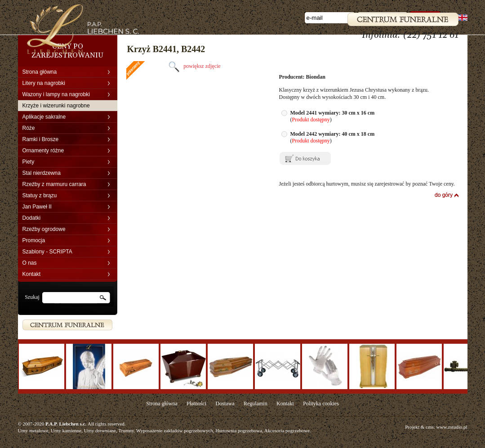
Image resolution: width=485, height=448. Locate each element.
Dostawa (225, 404)
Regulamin (256, 404)
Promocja (34, 240)
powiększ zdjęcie (193, 66)
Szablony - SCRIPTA (47, 252)
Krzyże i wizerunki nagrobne (56, 106)
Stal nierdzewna (42, 173)
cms (430, 427)
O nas (30, 263)
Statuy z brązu (40, 195)
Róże (29, 128)
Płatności (196, 404)
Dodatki (32, 218)
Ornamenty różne (43, 151)
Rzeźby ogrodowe (44, 229)
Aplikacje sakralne (44, 117)
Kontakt (32, 274)
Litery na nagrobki (44, 83)
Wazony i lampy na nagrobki (56, 94)
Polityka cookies (321, 404)
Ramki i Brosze (41, 139)
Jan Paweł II (37, 207)
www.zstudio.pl (452, 427)
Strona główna (40, 72)
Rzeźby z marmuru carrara (54, 184)
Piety (29, 162)
